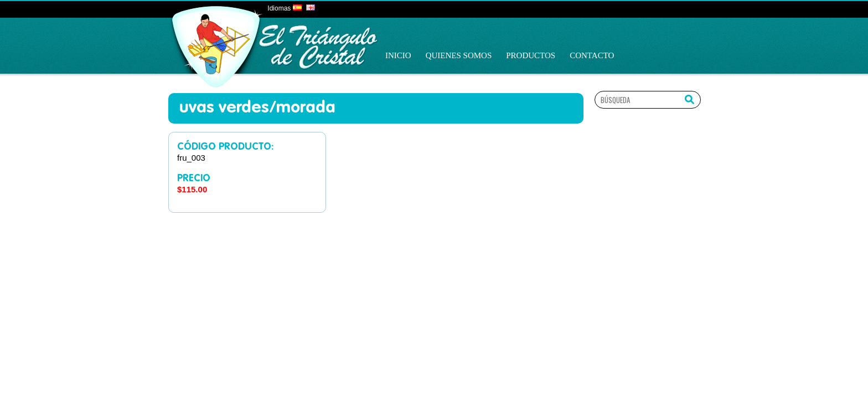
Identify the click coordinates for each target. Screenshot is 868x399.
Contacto (592, 55)
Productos (531, 55)
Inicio (398, 55)
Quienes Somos (459, 55)
